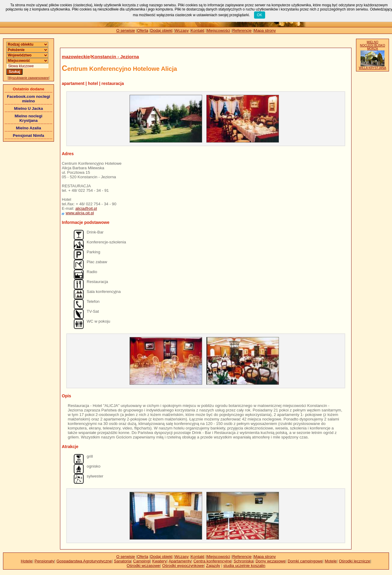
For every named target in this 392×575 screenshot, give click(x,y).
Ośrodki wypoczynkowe (183, 566)
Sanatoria (123, 561)
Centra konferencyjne (212, 561)
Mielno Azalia (28, 128)
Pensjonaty (44, 561)
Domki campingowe (305, 561)
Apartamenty (180, 561)
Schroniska (244, 561)
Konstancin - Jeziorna (115, 57)
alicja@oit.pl (86, 208)
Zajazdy (213, 566)
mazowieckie (76, 57)
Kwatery (160, 561)
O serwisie (126, 30)
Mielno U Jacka (28, 108)
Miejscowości (218, 30)
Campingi (142, 561)
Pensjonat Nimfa (28, 135)
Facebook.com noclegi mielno (28, 99)
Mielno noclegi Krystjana (29, 118)
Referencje (242, 30)
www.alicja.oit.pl (80, 213)
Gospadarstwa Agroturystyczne (84, 561)
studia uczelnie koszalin (244, 566)
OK (260, 15)
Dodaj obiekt (161, 30)
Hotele (27, 561)
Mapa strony (265, 30)
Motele (331, 561)
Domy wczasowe (271, 561)
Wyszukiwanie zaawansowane (29, 78)
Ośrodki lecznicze (355, 561)
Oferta (143, 30)
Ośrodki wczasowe (143, 566)
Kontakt (197, 30)
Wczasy (182, 30)
